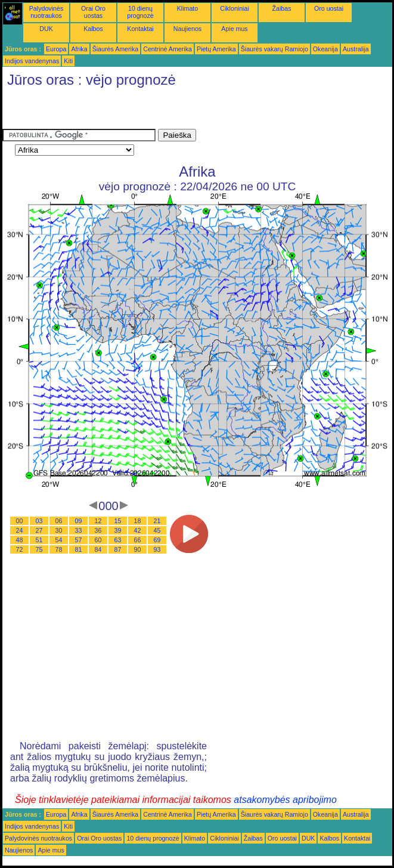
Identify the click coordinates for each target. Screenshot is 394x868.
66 (138, 540)
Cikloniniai (235, 8)
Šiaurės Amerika (116, 49)
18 (138, 521)
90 (138, 549)
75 (39, 549)
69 (157, 540)
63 (118, 540)
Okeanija (325, 49)
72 (20, 549)
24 (20, 530)
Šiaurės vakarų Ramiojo (274, 49)
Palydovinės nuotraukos (46, 12)
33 (79, 530)
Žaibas (282, 8)
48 (20, 540)
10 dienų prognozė (140, 12)
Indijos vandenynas (32, 61)
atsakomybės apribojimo (285, 800)
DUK (46, 29)
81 (79, 549)
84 (98, 549)
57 (79, 540)
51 (39, 540)
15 (118, 521)
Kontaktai (140, 29)
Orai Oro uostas (93, 12)
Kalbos (93, 29)
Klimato (188, 8)
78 (59, 549)
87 (118, 549)
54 (59, 540)
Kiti (68, 61)
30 (59, 530)
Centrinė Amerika (167, 49)
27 (39, 530)
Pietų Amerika (216, 49)
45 (157, 530)
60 (98, 540)
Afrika (79, 49)
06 (59, 521)
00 (20, 521)
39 (118, 530)
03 (39, 521)
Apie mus (234, 29)
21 (157, 521)
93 (157, 549)
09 (79, 521)
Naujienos (187, 29)
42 (138, 530)
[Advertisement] (142, 111)
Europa (56, 49)
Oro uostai (329, 8)
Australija (356, 49)
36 (98, 530)
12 (98, 521)
